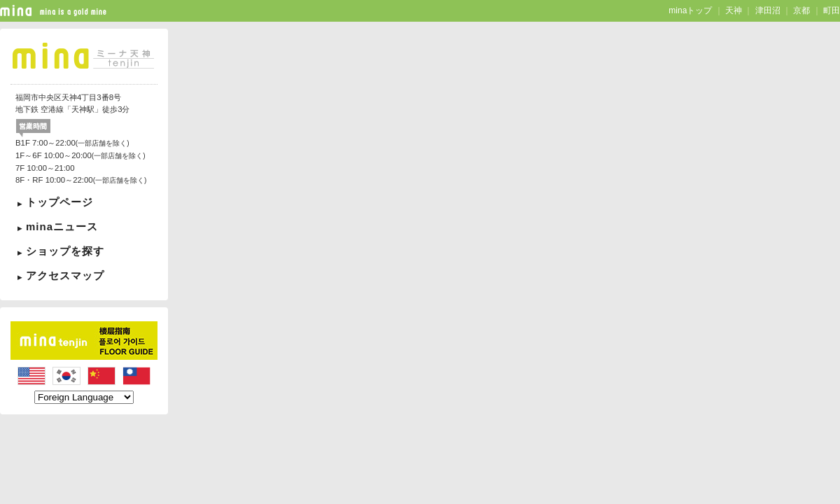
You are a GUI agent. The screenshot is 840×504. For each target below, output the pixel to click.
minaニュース (62, 226)
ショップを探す (65, 251)
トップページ (59, 202)
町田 (832, 10)
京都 (801, 10)
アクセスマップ (65, 275)
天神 (734, 10)
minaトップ (690, 10)
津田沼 (768, 10)
